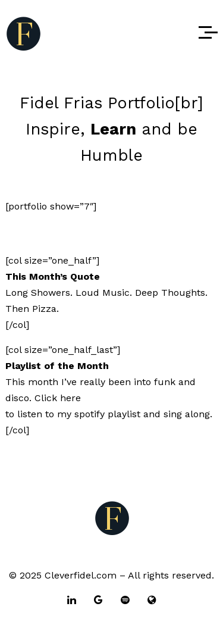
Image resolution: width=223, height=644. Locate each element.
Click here (58, 398)
